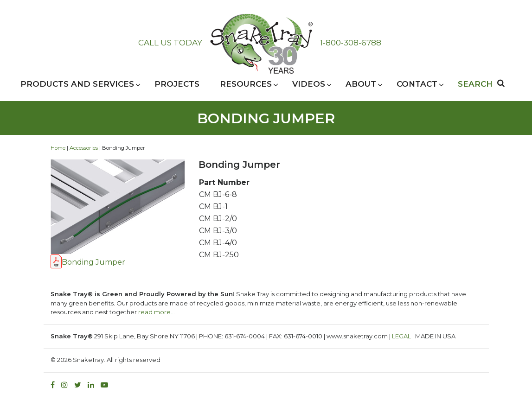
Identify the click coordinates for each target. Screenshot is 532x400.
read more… (157, 312)
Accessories (84, 148)
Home (58, 148)
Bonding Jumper (93, 262)
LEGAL (401, 336)
